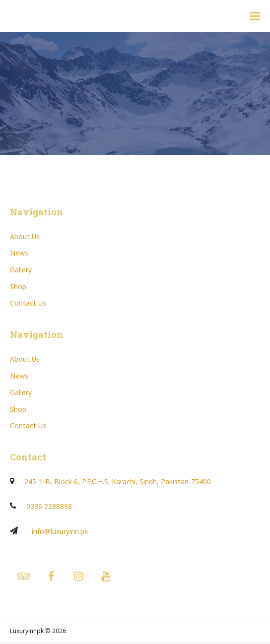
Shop (18, 287)
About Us (25, 236)
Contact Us (28, 303)
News (19, 253)
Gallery (21, 270)
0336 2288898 (49, 506)
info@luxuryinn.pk (60, 531)
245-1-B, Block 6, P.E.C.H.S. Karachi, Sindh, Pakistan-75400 (118, 482)
